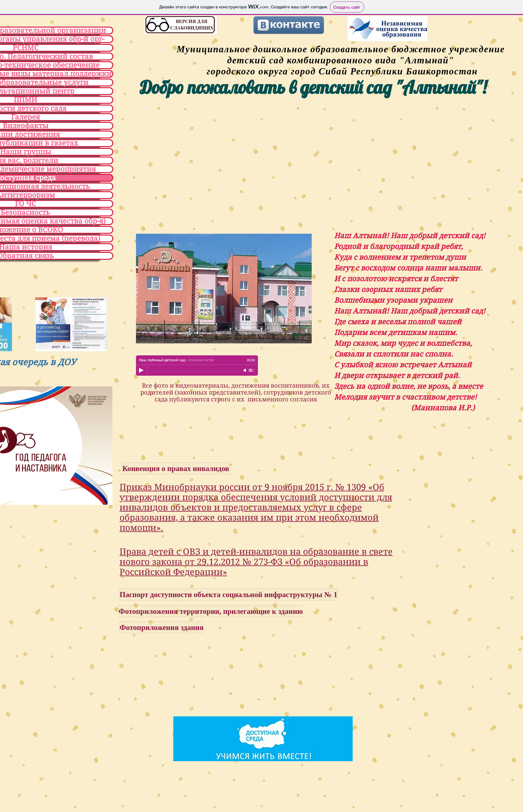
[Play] (141, 370)
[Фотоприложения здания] (162, 627)
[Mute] (245, 370)
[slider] (252, 370)
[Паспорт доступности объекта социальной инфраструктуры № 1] (228, 594)
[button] (224, 289)
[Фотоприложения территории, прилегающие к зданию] (211, 611)
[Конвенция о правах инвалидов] (176, 468)
